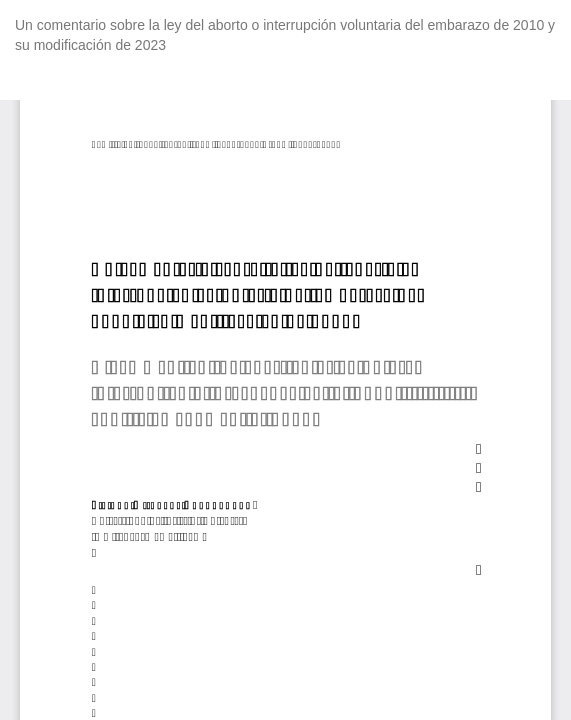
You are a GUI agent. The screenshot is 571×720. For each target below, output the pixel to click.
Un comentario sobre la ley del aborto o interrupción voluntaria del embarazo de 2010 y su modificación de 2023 (285, 35)
